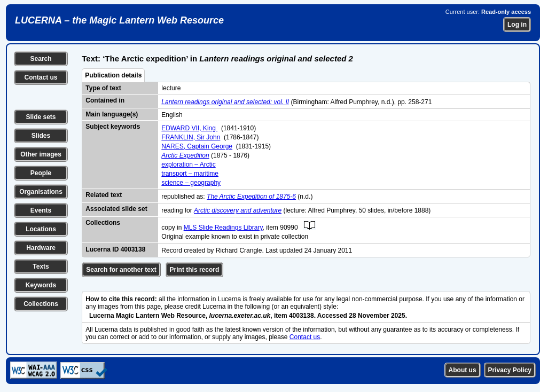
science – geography (191, 183)
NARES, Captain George (197, 146)
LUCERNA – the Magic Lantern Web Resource (119, 20)
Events (41, 210)
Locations (41, 229)
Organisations (41, 192)
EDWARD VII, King (189, 128)
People (41, 173)
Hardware (41, 248)
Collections (41, 304)
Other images (41, 154)
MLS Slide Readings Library (223, 228)
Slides (41, 136)
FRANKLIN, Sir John (191, 137)
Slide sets (41, 117)
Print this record (195, 270)
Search (41, 59)
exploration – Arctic (188, 164)
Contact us (41, 77)
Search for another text (121, 270)
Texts (41, 266)
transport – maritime (190, 174)
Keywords (41, 285)
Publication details (113, 75)
